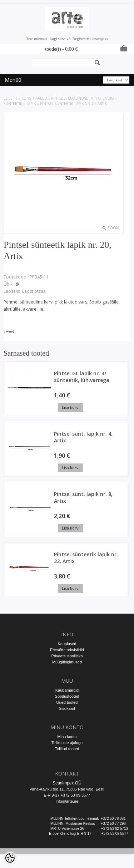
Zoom (113, 228)
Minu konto (67, 737)
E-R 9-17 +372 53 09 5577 (67, 795)
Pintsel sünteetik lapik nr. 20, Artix (73, 104)
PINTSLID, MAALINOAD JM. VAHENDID (82, 98)
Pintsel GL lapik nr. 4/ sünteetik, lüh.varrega (82, 377)
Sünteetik (13, 104)
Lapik (31, 104)
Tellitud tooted (67, 749)
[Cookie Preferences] (10, 858)
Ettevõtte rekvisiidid (67, 650)
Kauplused (67, 644)
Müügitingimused (67, 662)
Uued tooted (67, 702)
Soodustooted (67, 696)
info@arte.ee (67, 801)
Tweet (9, 331)
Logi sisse (58, 39)
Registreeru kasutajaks (90, 39)
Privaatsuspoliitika (67, 656)
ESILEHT (10, 98)
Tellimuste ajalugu (67, 743)
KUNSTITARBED (34, 98)
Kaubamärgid (67, 690)
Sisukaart (67, 708)
